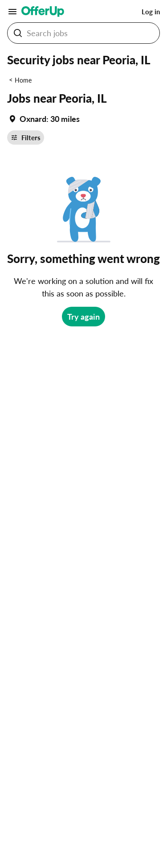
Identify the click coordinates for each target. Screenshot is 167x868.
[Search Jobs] (90, 33)
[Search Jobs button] (18, 33)
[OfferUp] (43, 12)
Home (23, 80)
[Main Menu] (12, 12)
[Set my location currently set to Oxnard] (43, 119)
